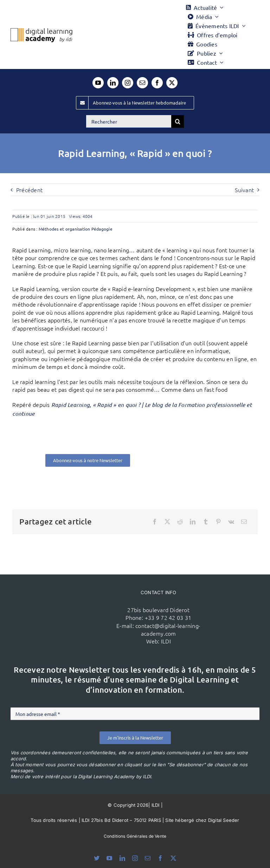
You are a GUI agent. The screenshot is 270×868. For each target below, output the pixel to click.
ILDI (166, 641)
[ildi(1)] (70, 604)
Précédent (29, 190)
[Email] (244, 522)
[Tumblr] (206, 522)
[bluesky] (97, 858)
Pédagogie (102, 229)
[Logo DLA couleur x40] (41, 31)
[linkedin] (113, 83)
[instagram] (128, 83)
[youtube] (98, 83)
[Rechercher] (129, 121)
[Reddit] (180, 522)
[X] (167, 522)
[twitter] (172, 83)
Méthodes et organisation (65, 229)
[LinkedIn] (193, 522)
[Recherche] (178, 121)
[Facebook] (155, 522)
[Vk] (231, 522)
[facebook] (157, 83)
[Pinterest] (218, 522)
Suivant (244, 190)
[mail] (142, 83)
